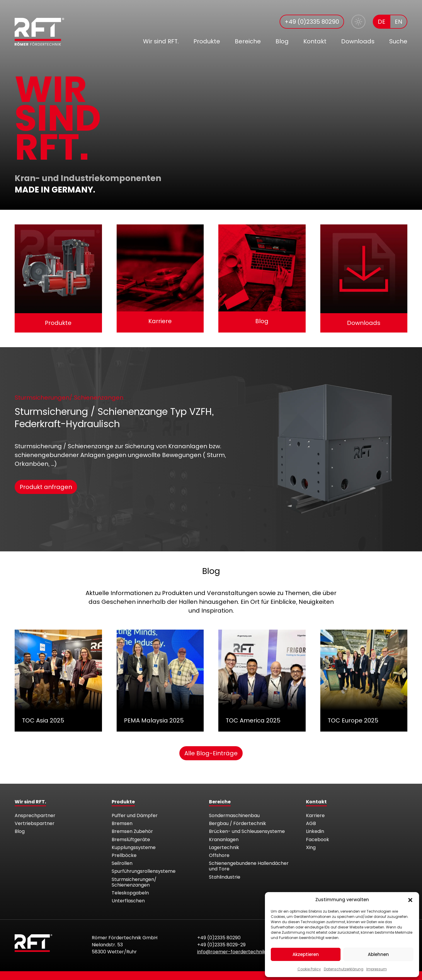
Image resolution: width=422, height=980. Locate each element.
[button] (410, 900)
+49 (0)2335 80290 (312, 22)
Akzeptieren (306, 954)
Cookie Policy (309, 969)
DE (382, 22)
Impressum (377, 969)
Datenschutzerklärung (344, 969)
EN (399, 22)
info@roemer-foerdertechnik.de (235, 952)
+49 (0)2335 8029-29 (221, 945)
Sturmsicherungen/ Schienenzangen (69, 398)
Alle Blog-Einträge (211, 753)
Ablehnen (378, 954)
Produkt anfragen (46, 487)
